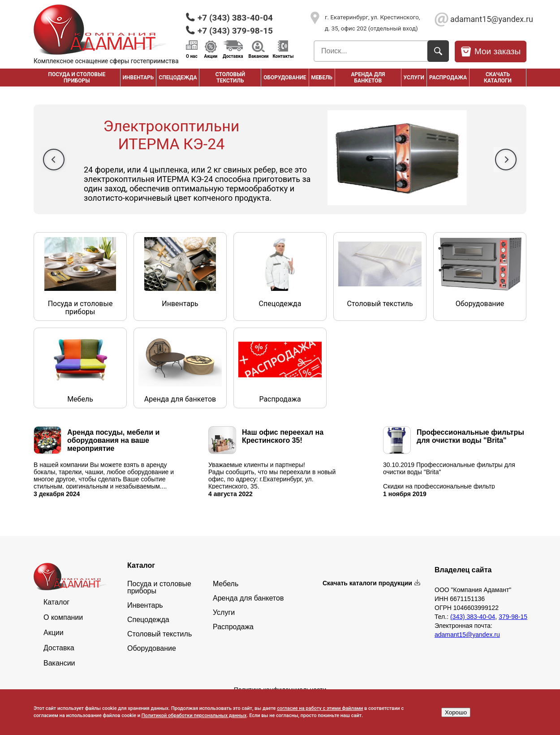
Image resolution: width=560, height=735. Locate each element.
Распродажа (233, 627)
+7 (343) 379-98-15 (235, 31)
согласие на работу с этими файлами (320, 708)
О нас (192, 56)
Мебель (322, 78)
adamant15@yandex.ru (488, 19)
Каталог (56, 602)
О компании (63, 618)
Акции (211, 56)
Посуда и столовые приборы (77, 78)
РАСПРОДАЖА (448, 78)
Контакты (283, 56)
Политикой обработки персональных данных (194, 716)
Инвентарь (138, 78)
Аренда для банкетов (368, 78)
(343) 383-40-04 (473, 617)
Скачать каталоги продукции (367, 583)
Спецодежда (178, 78)
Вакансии (259, 56)
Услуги (414, 78)
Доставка (233, 56)
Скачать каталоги (498, 78)
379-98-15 (513, 617)
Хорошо (456, 712)
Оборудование (285, 78)
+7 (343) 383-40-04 (235, 18)
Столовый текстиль (230, 78)
